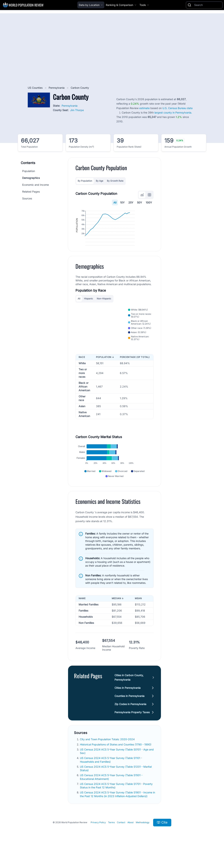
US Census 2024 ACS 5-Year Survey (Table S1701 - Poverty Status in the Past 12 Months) (116, 804)
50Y (140, 202)
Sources (27, 198)
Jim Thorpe (77, 110)
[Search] (208, 5)
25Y (131, 202)
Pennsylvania (57, 88)
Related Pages (31, 192)
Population (29, 171)
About (130, 840)
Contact (121, 840)
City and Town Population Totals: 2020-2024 (108, 757)
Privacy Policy (98, 840)
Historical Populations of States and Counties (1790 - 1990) (116, 762)
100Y (149, 202)
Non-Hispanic (104, 312)
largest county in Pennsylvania (173, 112)
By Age (100, 181)
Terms (111, 840)
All (115, 202)
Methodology (143, 840)
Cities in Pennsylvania (128, 706)
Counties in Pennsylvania (129, 714)
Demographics (31, 178)
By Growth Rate (115, 181)
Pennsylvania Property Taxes (132, 730)
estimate (144, 108)
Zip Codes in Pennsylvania (130, 722)
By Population (85, 181)
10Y (122, 202)
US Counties (36, 88)
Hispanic (89, 312)
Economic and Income (36, 185)
